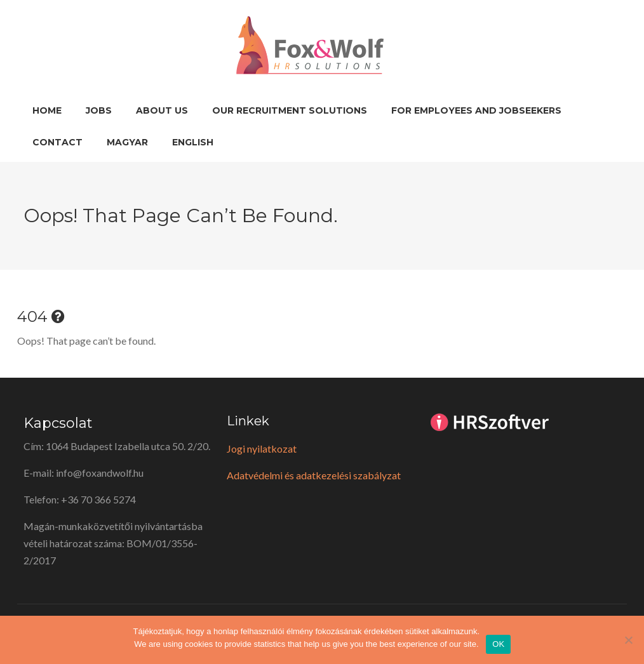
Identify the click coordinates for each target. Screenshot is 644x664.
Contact (57, 142)
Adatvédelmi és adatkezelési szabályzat (314, 475)
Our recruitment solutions (290, 110)
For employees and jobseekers (476, 110)
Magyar (127, 142)
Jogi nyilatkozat (262, 448)
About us (162, 110)
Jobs (99, 110)
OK (498, 644)
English (193, 142)
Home (47, 110)
